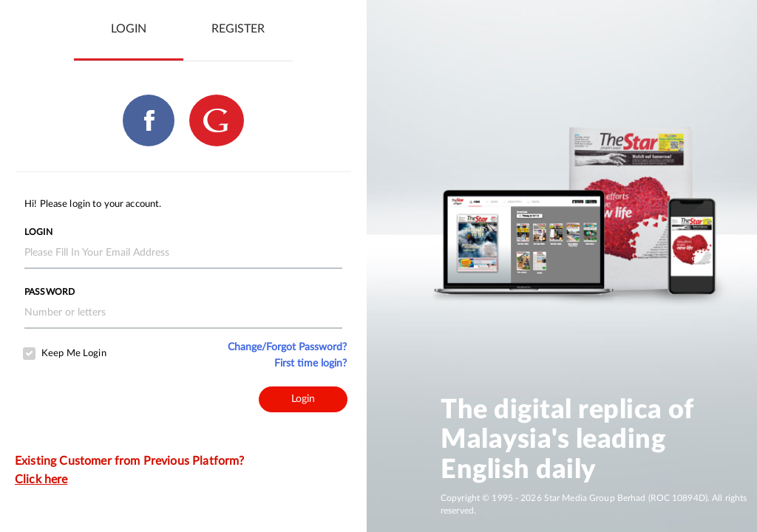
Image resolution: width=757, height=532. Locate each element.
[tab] (129, 30)
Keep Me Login (74, 354)
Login (38, 232)
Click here (41, 480)
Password (50, 292)
